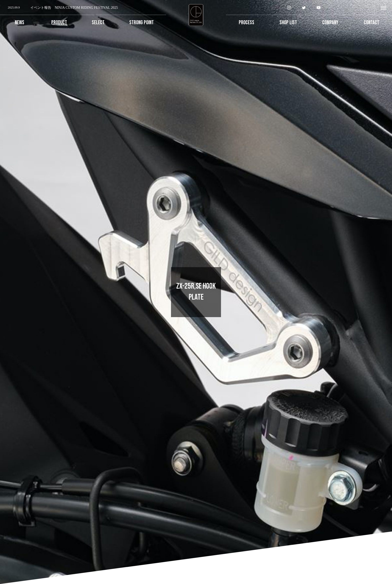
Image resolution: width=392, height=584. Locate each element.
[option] (83, 8)
